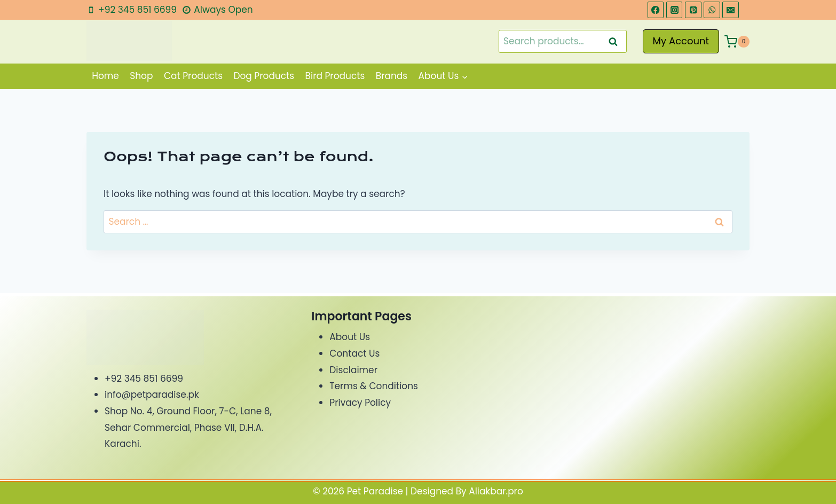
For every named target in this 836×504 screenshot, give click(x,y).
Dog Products (264, 76)
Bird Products (335, 76)
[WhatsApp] (712, 10)
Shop (141, 76)
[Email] (731, 10)
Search (617, 41)
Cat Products (193, 76)
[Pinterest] (693, 10)
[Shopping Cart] (737, 42)
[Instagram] (675, 10)
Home (105, 76)
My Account (681, 41)
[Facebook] (656, 10)
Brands (392, 76)
